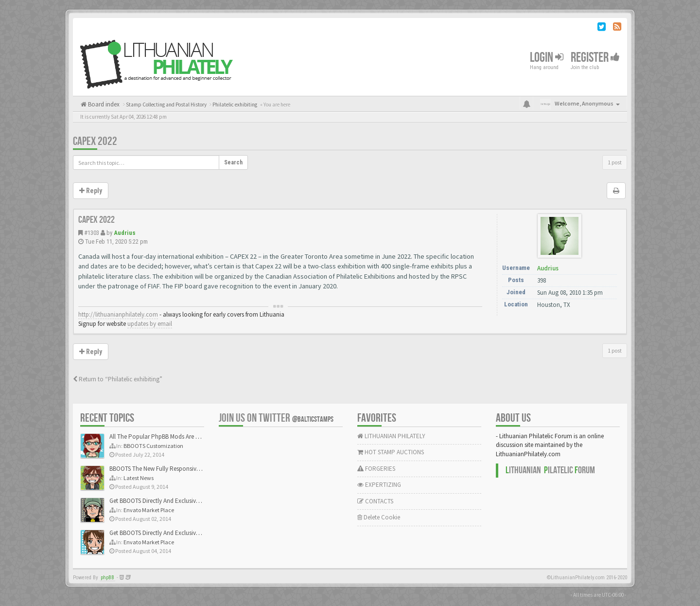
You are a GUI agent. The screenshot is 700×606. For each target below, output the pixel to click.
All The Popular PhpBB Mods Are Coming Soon (171, 437)
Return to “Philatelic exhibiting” (118, 379)
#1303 (92, 233)
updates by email (150, 324)
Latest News (139, 478)
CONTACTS (375, 501)
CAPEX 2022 (95, 141)
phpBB (107, 578)
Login (547, 58)
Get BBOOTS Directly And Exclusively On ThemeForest (179, 501)
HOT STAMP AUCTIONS (391, 452)
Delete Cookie (379, 517)
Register (595, 58)
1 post (615, 162)
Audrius (125, 233)
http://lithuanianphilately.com (118, 314)
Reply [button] (91, 191)
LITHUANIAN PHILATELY (391, 436)
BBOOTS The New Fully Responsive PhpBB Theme (174, 469)
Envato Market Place (149, 510)
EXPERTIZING (379, 485)
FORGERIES (376, 469)
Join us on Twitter (276, 418)
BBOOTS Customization (153, 446)
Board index (103, 104)
